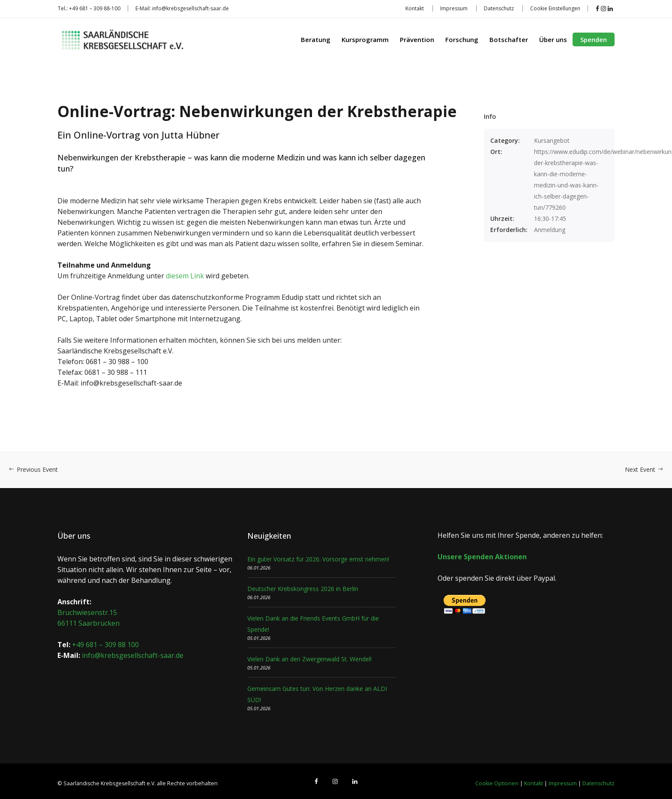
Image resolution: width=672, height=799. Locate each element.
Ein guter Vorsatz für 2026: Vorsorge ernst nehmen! (318, 559)
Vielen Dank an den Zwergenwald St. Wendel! (309, 659)
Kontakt (415, 8)
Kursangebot (552, 140)
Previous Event (33, 469)
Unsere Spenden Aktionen (482, 557)
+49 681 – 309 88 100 (105, 645)
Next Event (644, 469)
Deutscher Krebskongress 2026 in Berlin (303, 589)
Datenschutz (499, 8)
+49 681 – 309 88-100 (95, 8)
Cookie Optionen (497, 783)
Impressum (454, 8)
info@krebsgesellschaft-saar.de (190, 8)
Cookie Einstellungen (555, 8)
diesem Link (185, 276)
